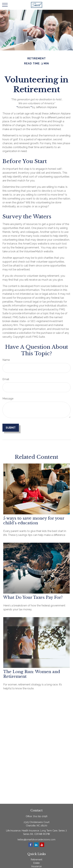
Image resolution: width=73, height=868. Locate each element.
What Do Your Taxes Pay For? (33, 597)
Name (6, 360)
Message (8, 399)
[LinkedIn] (36, 845)
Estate (36, 863)
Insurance (36, 866)
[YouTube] (42, 845)
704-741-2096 (40, 816)
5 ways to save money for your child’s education (34, 521)
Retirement (36, 860)
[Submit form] (11, 428)
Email (6, 379)
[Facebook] (31, 845)
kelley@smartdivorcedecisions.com (36, 840)
